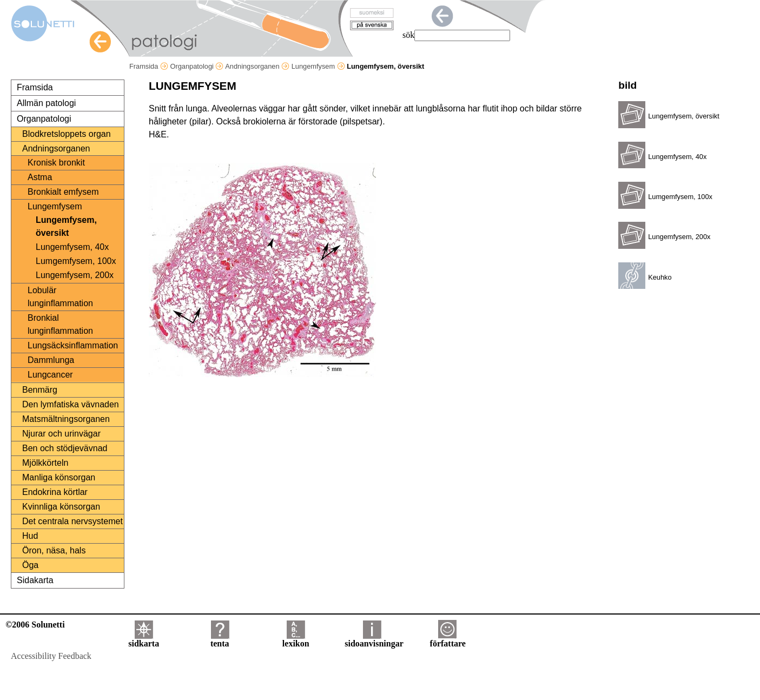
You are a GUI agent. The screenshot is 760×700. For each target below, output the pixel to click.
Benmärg (40, 390)
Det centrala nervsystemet (72, 521)
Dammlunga (51, 360)
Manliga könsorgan (59, 477)
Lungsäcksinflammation (73, 345)
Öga (30, 565)
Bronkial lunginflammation (60, 324)
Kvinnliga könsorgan (61, 507)
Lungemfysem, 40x (72, 247)
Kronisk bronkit (56, 163)
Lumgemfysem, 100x (76, 261)
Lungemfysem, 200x (75, 275)
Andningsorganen (257, 66)
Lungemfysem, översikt (66, 226)
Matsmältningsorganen (66, 419)
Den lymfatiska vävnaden (71, 404)
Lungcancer (50, 375)
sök (408, 35)
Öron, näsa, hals (54, 550)
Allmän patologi (46, 103)
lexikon (296, 640)
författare (448, 640)
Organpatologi (197, 66)
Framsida (149, 66)
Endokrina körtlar (55, 492)
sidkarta (144, 640)
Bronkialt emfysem (63, 192)
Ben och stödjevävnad (65, 448)
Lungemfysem (318, 66)
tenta (220, 640)
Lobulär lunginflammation (60, 297)
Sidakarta (35, 580)
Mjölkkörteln (45, 463)
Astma (40, 177)
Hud (30, 536)
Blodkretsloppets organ (67, 134)
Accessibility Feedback (51, 656)
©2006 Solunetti (35, 625)
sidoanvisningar (374, 640)
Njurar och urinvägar (61, 434)
